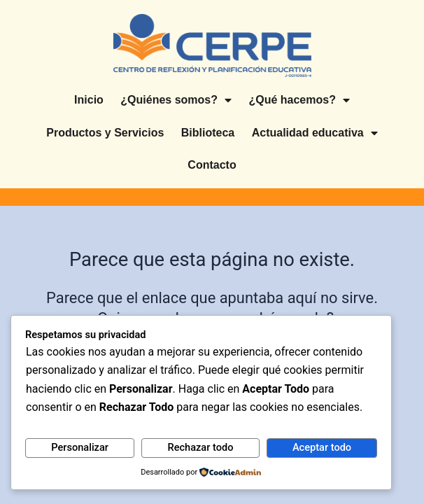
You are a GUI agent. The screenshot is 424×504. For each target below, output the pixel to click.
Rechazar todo (200, 447)
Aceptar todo (322, 447)
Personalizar (80, 447)
